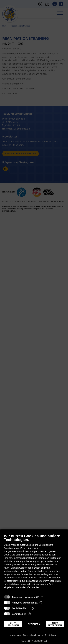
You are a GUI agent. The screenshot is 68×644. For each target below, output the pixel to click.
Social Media (19, 608)
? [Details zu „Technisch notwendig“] (42, 597)
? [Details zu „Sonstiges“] (29, 614)
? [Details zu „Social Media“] (32, 608)
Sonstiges (17, 614)
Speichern (34, 624)
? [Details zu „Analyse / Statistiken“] (41, 603)
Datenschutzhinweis (33, 635)
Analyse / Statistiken (23, 603)
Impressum (15, 635)
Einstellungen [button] (52, 635)
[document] (34, 564)
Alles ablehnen (13, 624)
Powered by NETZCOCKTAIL (34, 641)
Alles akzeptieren (55, 624)
